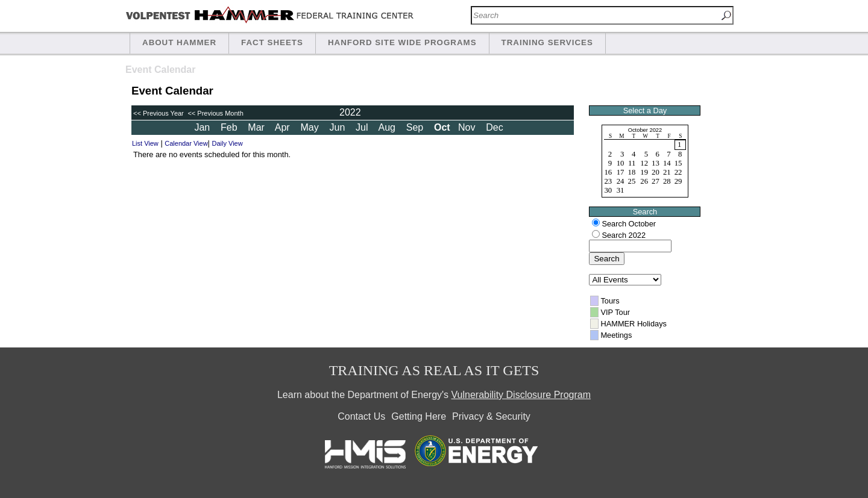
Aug (388, 127)
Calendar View (186, 143)
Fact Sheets (272, 42)
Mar (257, 127)
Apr (284, 127)
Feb (230, 127)
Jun (339, 127)
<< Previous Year (159, 113)
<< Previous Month (214, 113)
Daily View (228, 143)
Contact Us (361, 416)
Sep (416, 127)
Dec (496, 127)
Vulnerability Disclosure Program (521, 395)
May (311, 127)
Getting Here (419, 416)
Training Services (547, 42)
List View (145, 143)
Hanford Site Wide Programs (402, 42)
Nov (468, 127)
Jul (363, 127)
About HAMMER (179, 42)
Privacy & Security (491, 416)
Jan (203, 127)
